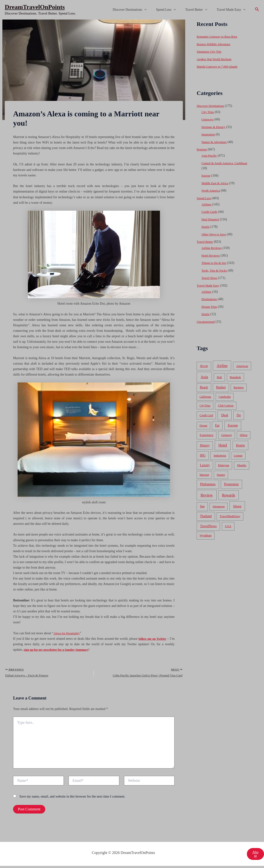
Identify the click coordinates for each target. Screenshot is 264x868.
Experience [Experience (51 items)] (207, 435)
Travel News (210, 278)
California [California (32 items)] (205, 397)
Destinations (210, 299)
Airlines (207, 204)
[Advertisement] (132, 55)
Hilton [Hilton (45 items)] (244, 435)
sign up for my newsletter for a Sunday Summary (59, 650)
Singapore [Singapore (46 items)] (219, 506)
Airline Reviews (212, 248)
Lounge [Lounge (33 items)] (238, 456)
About (255, 856)
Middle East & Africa (216, 183)
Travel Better (200, 10)
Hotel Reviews (211, 255)
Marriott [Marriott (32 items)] (204, 475)
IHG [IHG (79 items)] (203, 455)
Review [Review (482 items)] (207, 495)
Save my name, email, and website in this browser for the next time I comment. (72, 798)
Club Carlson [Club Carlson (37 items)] (226, 406)
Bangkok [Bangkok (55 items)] (235, 377)
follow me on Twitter (152, 639)
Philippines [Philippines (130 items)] (208, 484)
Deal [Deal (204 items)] (225, 415)
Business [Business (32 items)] (239, 387)
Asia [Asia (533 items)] (204, 377)
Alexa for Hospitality (68, 633)
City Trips (208, 112)
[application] (154, 10)
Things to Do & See (215, 263)
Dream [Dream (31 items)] (203, 426)
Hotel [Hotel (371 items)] (223, 445)
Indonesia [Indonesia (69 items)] (220, 455)
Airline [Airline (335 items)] (222, 366)
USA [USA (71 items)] (228, 526)
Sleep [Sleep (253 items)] (237, 506)
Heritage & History (214, 127)
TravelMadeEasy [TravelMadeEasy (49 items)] (230, 516)
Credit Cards (210, 212)
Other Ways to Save (215, 234)
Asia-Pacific (210, 156)
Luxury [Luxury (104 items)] (205, 465)
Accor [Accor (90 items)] (204, 366)
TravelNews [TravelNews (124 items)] (208, 526)
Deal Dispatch (211, 219)
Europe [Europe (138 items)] (233, 425)
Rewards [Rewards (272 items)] (229, 495)
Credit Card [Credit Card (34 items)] (206, 415)
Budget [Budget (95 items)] (221, 387)
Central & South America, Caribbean (226, 163)
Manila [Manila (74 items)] (242, 465)
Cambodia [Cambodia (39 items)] (225, 397)
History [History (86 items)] (205, 445)
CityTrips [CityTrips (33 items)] (205, 406)
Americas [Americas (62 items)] (242, 366)
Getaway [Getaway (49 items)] (227, 435)
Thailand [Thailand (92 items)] (206, 516)
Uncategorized (206, 322)
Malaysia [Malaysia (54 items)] (223, 465)
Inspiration (209, 134)
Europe (206, 176)
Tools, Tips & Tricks (215, 270)
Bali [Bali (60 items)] (219, 377)
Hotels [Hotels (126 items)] (240, 445)
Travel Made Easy (232, 10)
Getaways (208, 119)
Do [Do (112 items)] (239, 415)
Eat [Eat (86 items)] (217, 425)
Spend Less (173, 10)
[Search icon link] (257, 10)
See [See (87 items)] (202, 506)
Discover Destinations (139, 10)
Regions (202, 149)
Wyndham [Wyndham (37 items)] (205, 536)
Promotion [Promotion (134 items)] (231, 484)
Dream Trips (210, 307)
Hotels (206, 227)
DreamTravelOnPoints (35, 7)
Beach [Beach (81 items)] (204, 387)
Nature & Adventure (215, 142)
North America (211, 191)
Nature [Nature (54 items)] (221, 475)
